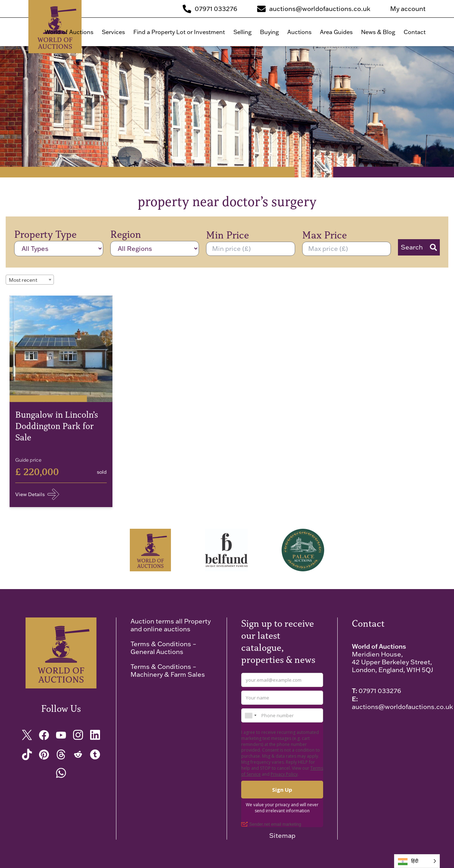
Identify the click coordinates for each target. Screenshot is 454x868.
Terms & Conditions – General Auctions (163, 648)
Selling (242, 32)
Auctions (299, 32)
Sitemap (282, 836)
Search (419, 247)
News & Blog (378, 32)
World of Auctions (69, 32)
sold (102, 472)
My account (408, 9)
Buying (269, 32)
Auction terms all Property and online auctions (171, 625)
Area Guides (336, 32)
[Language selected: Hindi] (417, 861)
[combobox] (30, 280)
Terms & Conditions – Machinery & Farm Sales (168, 671)
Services (113, 32)
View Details (37, 494)
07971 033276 (380, 691)
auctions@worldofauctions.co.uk (402, 707)
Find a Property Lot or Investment (179, 32)
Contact (415, 32)
